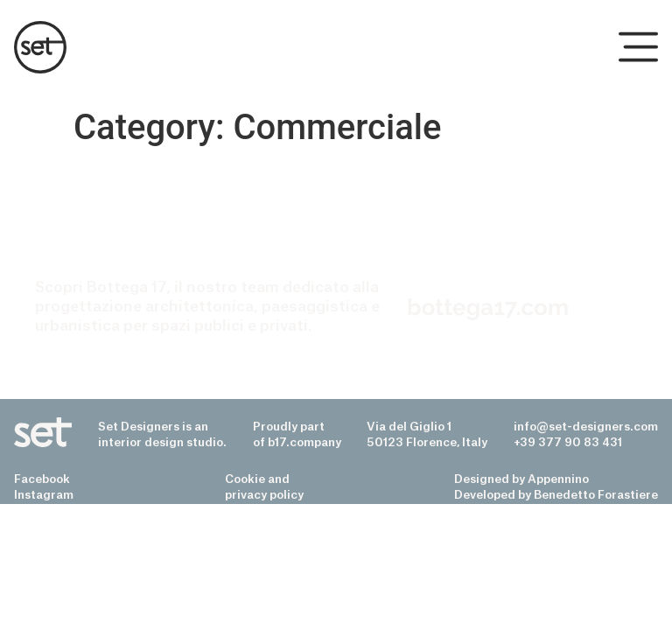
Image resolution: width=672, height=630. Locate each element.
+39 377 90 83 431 (568, 442)
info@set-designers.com (586, 427)
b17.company (304, 442)
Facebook (42, 479)
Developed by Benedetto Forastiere (556, 495)
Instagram (44, 495)
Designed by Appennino (521, 479)
